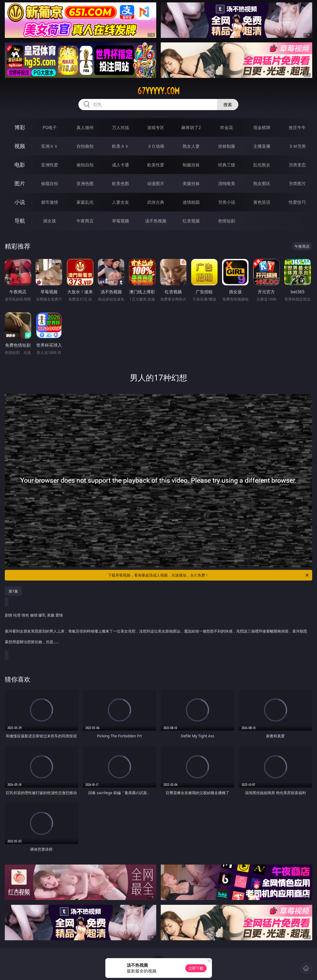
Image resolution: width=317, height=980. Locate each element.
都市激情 (50, 202)
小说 (20, 202)
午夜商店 (85, 221)
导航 (20, 221)
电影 (20, 165)
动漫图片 (156, 183)
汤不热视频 (156, 221)
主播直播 (262, 146)
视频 (20, 146)
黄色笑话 (262, 202)
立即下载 (196, 968)
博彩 (20, 127)
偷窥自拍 (50, 183)
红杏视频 (191, 221)
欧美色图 (121, 183)
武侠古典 (156, 202)
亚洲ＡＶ (50, 146)
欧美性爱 (156, 165)
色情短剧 (227, 221)
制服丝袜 (191, 165)
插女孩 (50, 221)
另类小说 (227, 202)
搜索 (228, 105)
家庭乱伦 (85, 202)
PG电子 (50, 127)
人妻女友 (121, 202)
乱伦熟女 (262, 165)
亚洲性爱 (50, 165)
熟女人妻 (191, 146)
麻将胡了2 (191, 127)
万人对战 (121, 127)
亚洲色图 (85, 183)
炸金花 (227, 127)
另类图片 (297, 183)
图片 (20, 183)
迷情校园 (191, 202)
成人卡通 (121, 165)
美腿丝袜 (191, 183)
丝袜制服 (227, 146)
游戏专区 (156, 127)
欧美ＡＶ (121, 146)
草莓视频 (121, 221)
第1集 (13, 591)
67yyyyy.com (158, 91)
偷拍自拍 (85, 165)
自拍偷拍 (85, 146)
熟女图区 (262, 183)
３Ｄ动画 (156, 146)
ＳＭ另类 (297, 146)
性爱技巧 (297, 202)
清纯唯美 (227, 183)
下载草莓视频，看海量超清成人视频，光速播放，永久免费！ (209, 575)
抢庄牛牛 (297, 127)
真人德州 (85, 127)
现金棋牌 (262, 127)
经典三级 (227, 165)
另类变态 (297, 165)
